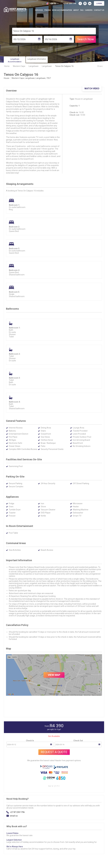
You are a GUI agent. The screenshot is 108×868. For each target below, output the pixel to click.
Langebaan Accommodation (15, 60)
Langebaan (34, 66)
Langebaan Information (37, 59)
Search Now (86, 39)
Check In (30, 741)
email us (14, 816)
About (76, 10)
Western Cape (19, 66)
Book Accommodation (62, 10)
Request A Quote (54, 752)
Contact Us (99, 10)
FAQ (82, 10)
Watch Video (92, 89)
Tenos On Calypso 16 (64, 66)
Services (39, 10)
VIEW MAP (54, 675)
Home (7, 66)
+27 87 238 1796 (17, 812)
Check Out (78, 741)
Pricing (48, 10)
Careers (89, 10)
